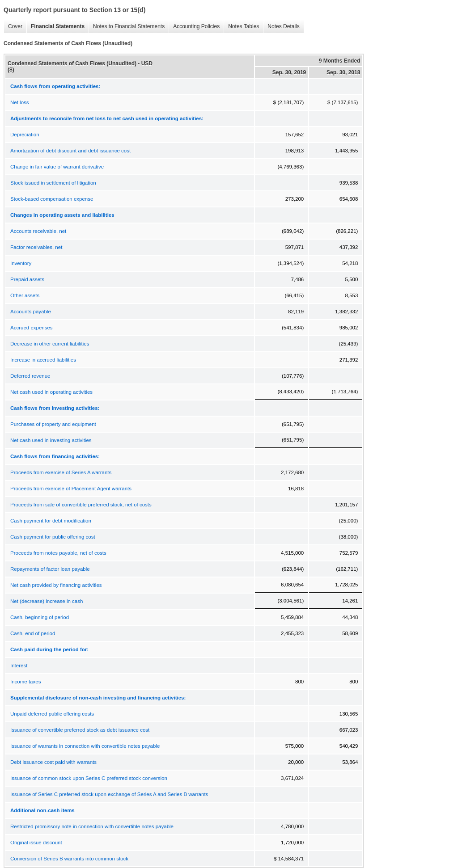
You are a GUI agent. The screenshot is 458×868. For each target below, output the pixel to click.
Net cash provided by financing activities (56, 585)
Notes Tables (241, 27)
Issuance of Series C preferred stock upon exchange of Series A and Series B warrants (109, 794)
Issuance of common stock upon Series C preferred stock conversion (89, 778)
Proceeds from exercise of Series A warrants (61, 472)
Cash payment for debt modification (51, 521)
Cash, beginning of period (40, 617)
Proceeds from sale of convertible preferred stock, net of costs (81, 505)
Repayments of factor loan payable (50, 569)
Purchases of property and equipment (53, 424)
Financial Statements (55, 27)
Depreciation (25, 135)
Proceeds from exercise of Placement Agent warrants (71, 489)
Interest (19, 666)
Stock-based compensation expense (52, 199)
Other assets (25, 295)
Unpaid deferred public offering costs (52, 714)
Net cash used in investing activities (51, 440)
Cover (13, 27)
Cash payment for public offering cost (53, 537)
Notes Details (281, 27)
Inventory (21, 263)
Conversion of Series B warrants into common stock (69, 859)
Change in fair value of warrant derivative (57, 167)
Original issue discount (36, 843)
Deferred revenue (30, 376)
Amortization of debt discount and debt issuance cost (70, 151)
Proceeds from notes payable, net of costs (58, 553)
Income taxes (25, 682)
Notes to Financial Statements (127, 27)
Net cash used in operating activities (51, 392)
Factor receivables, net (36, 247)
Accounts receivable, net (38, 231)
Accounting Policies (194, 27)
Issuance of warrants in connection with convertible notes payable (85, 746)
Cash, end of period (33, 633)
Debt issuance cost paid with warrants (53, 762)
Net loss (20, 102)
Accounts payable (31, 312)
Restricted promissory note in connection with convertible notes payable (92, 826)
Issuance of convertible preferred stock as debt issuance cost (80, 730)
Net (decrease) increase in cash (47, 601)
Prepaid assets (27, 279)
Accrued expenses (32, 328)
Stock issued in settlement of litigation (53, 183)
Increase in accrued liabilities (43, 360)
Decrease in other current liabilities (50, 344)
